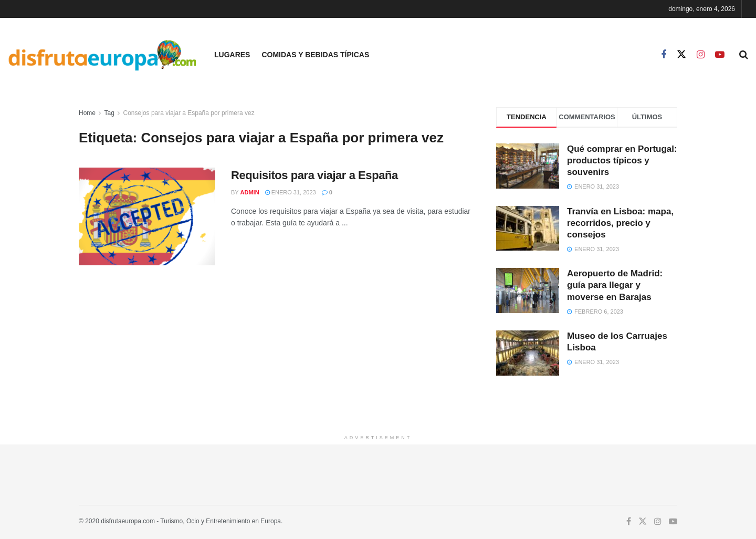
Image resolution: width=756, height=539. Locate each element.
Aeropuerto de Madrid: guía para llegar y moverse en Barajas (615, 285)
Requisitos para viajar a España (314, 175)
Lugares (232, 55)
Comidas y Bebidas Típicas (315, 55)
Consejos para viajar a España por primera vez (189, 113)
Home (87, 113)
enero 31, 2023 (291, 192)
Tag (109, 113)
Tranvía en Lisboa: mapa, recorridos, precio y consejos (620, 223)
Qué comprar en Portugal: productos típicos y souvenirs (622, 160)
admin (250, 192)
